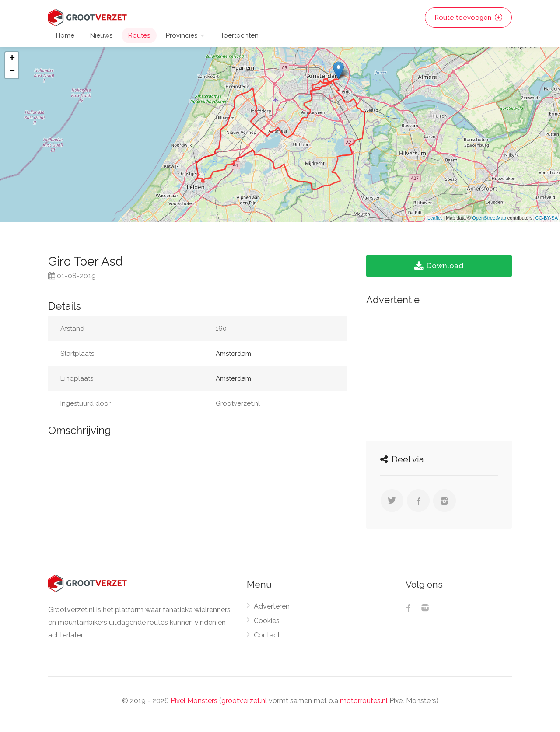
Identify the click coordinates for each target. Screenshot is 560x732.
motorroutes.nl (364, 701)
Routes (139, 35)
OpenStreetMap (489, 218)
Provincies (182, 35)
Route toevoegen (468, 18)
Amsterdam (233, 354)
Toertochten (240, 35)
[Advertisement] (439, 371)
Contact (267, 635)
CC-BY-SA (546, 218)
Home (65, 35)
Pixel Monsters (194, 701)
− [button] (12, 72)
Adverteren (272, 606)
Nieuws (101, 35)
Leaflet (435, 218)
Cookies (267, 621)
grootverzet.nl (244, 701)
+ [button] (12, 59)
